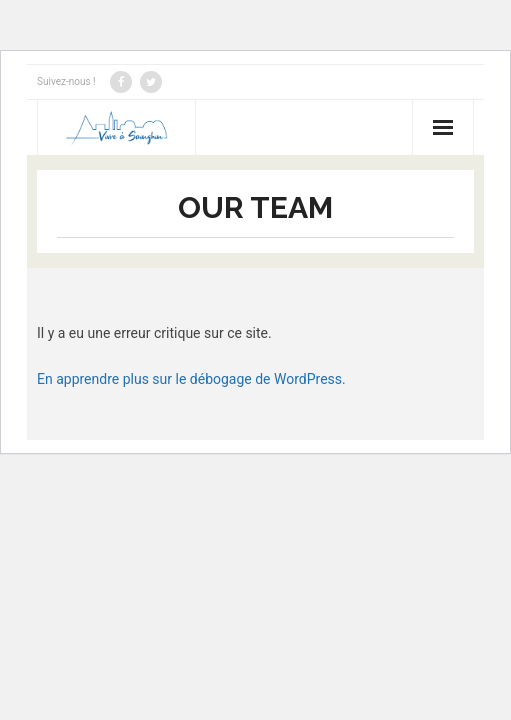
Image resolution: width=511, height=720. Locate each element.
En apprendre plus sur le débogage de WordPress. (191, 379)
